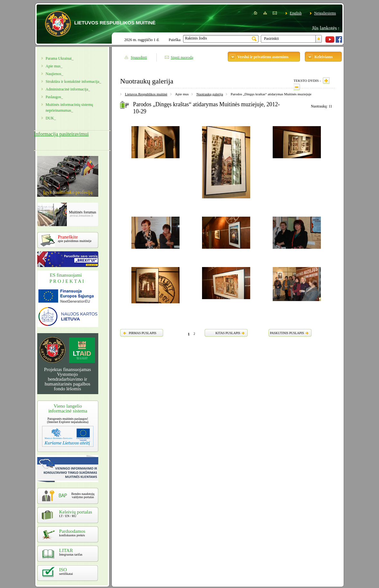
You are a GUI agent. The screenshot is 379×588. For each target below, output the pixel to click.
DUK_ (51, 118)
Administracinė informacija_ (68, 89)
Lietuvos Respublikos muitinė (146, 94)
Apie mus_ (54, 66)
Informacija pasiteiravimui (61, 134)
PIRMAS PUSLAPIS (143, 333)
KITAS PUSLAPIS (228, 333)
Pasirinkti (271, 39)
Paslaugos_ (54, 97)
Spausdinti (139, 57)
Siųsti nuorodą (182, 57)
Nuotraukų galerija (210, 94)
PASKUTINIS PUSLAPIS (287, 333)
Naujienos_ (54, 74)
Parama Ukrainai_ (60, 58)
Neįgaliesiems (325, 13)
